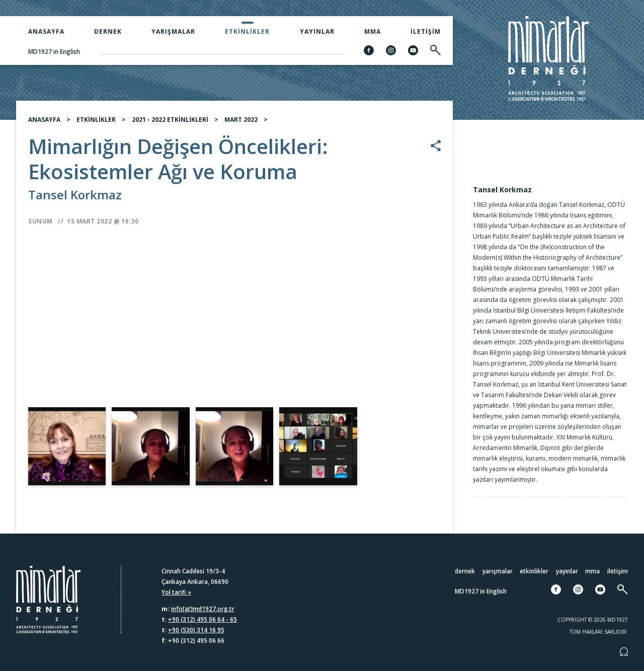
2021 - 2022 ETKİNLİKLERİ (170, 120)
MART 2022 (241, 120)
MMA (373, 31)
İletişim (426, 31)
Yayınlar (317, 31)
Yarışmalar (173, 31)
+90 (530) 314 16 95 (196, 630)
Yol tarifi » (176, 592)
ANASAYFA (44, 120)
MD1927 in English (54, 52)
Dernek (108, 31)
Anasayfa (46, 31)
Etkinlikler (247, 31)
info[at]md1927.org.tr (203, 609)
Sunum (41, 221)
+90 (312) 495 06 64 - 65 (203, 619)
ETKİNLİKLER (96, 120)
